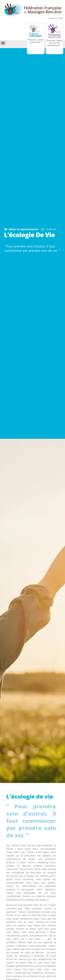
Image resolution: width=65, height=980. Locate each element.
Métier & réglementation (24, 229)
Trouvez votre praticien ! (36, 41)
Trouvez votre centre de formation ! (54, 43)
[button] (3, 43)
